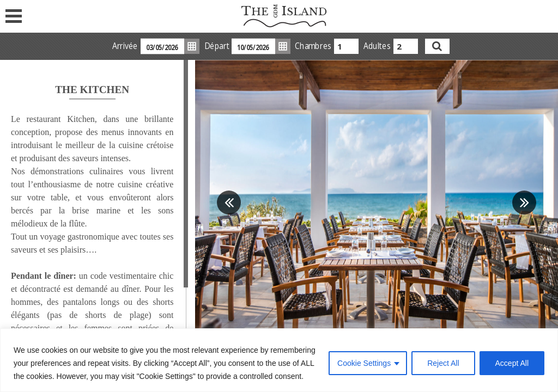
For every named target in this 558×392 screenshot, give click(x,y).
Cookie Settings (364, 363)
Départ (216, 46)
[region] (279, 360)
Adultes (377, 46)
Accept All (512, 363)
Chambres (313, 46)
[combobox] (346, 46)
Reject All (443, 363)
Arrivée (125, 46)
